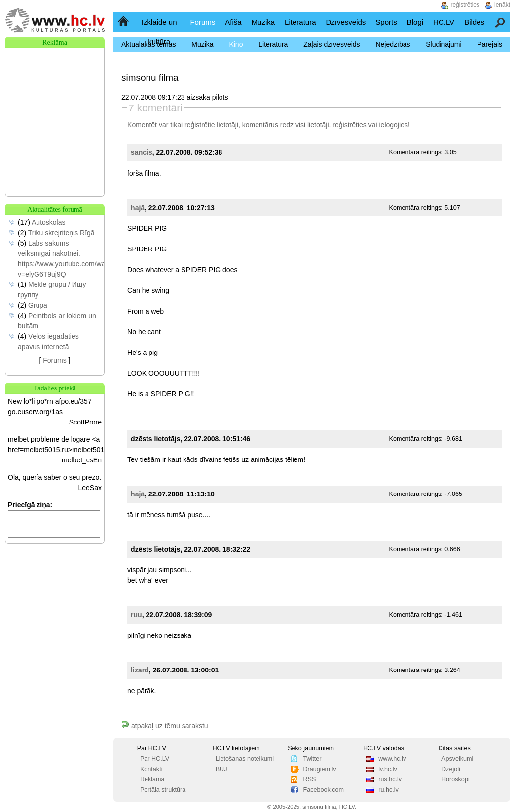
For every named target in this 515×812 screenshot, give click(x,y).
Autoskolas (48, 222)
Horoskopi (456, 779)
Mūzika (263, 22)
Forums (202, 22)
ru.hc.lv (388, 790)
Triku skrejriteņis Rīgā (61, 233)
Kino (236, 44)
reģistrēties (349, 125)
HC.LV (444, 22)
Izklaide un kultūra (159, 32)
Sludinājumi (443, 44)
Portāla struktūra (163, 790)
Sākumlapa (124, 22)
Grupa (38, 305)
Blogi (415, 22)
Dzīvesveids (346, 22)
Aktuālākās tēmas (149, 44)
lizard (140, 670)
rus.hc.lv (390, 779)
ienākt (502, 5)
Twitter (312, 759)
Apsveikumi (457, 759)
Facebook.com (323, 790)
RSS (309, 779)
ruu (136, 615)
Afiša (233, 22)
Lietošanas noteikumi (245, 759)
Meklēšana (500, 22)
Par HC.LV (155, 759)
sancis (142, 152)
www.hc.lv (392, 759)
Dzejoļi (451, 769)
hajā (138, 208)
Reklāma (152, 779)
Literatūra (300, 22)
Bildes (474, 22)
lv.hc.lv (388, 769)
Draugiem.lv (319, 769)
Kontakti (151, 769)
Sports (386, 22)
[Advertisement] (55, 98)
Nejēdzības (393, 44)
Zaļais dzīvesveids (331, 44)
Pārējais (490, 44)
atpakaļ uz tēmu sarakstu (165, 726)
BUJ (221, 769)
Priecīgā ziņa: (30, 505)
